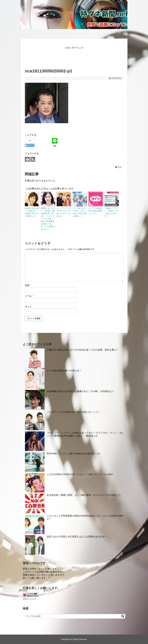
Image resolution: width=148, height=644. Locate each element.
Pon (119, 167)
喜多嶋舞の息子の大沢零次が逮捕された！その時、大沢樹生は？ (80, 391)
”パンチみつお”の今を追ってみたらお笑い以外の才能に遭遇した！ (79, 212)
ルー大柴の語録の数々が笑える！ (64, 371)
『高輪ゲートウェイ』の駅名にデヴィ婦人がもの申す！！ (111, 212)
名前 (28, 285)
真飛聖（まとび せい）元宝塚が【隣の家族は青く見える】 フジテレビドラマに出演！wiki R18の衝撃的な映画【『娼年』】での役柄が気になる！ (48, 219)
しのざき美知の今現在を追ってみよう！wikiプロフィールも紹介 (80, 474)
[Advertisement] (77, 56)
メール (29, 296)
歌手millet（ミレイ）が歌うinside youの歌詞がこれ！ (74, 454)
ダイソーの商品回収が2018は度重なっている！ (96, 211)
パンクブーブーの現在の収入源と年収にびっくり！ (73, 412)
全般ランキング (29, 599)
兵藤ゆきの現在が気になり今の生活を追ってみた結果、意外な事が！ (83, 350)
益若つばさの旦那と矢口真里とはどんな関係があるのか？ (77, 537)
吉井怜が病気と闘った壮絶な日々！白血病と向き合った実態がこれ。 (32, 212)
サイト (28, 307)
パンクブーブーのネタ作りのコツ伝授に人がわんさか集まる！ (64, 212)
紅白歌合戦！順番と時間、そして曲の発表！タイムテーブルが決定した (84, 495)
